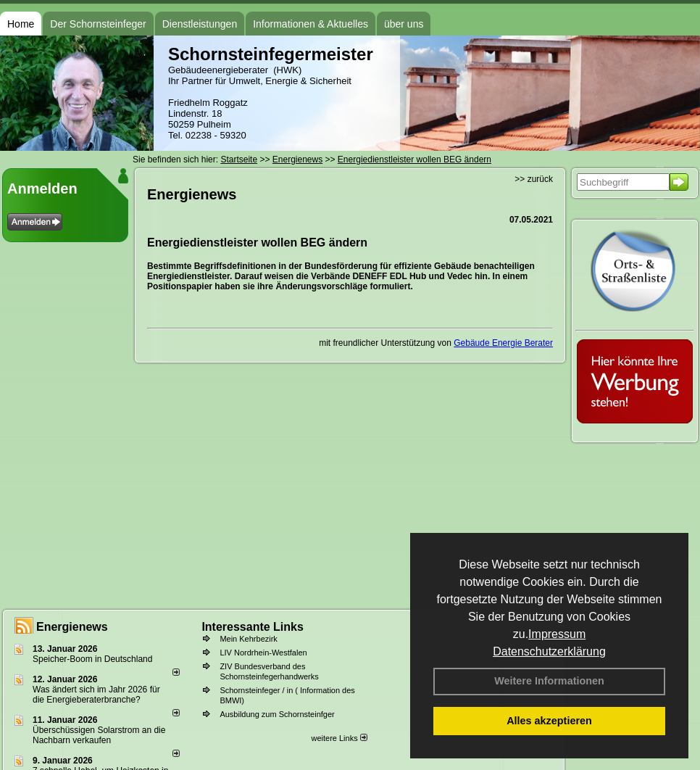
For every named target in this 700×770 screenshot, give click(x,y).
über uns (404, 24)
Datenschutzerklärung (549, 651)
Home (21, 24)
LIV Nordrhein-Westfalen (263, 653)
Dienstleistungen (200, 24)
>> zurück (534, 179)
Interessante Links (253, 627)
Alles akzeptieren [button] (549, 721)
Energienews (72, 627)
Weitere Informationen (549, 681)
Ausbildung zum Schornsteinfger (277, 714)
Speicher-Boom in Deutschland (92, 659)
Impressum (557, 634)
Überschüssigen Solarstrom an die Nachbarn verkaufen (99, 735)
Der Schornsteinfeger (98, 24)
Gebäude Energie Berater (503, 343)
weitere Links (339, 738)
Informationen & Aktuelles (311, 24)
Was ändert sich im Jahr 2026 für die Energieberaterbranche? (96, 695)
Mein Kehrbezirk (248, 639)
